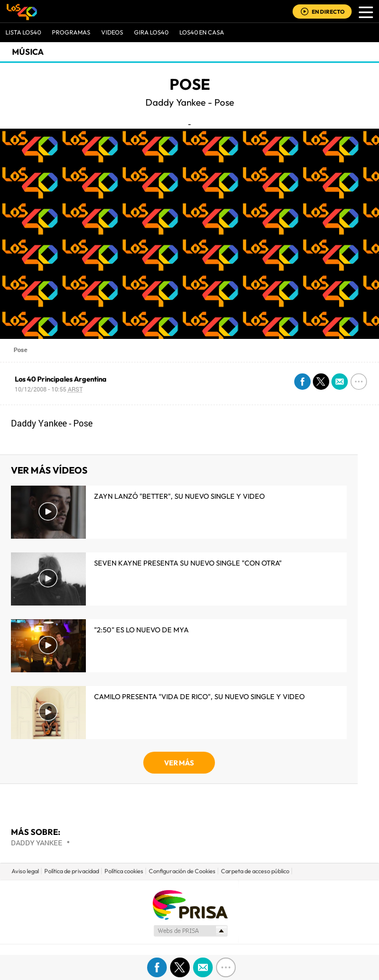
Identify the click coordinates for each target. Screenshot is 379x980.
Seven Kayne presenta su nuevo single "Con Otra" (188, 563)
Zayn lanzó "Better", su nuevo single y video (179, 496)
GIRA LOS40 (151, 32)
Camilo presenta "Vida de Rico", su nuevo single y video (199, 696)
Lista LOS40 (23, 32)
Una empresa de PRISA (190, 904)
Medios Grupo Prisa (190, 931)
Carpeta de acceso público (255, 871)
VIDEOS (112, 32)
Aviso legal (25, 871)
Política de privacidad (72, 871)
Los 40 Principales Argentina (61, 379)
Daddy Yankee (37, 843)
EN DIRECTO (328, 12)
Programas (71, 32)
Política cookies (124, 871)
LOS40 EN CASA (202, 32)
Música (28, 52)
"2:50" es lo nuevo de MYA (141, 630)
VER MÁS (179, 763)
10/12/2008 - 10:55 (49, 389)
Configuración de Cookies (182, 871)
